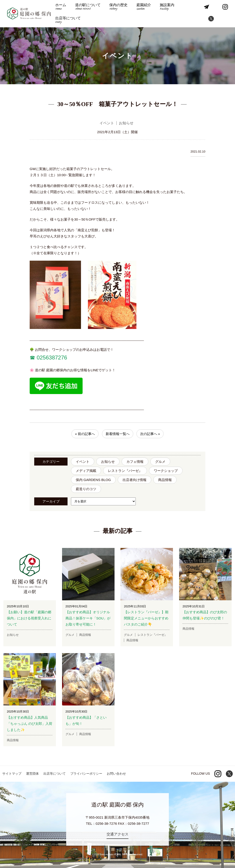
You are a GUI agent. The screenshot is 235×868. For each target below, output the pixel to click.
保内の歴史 (118, 7)
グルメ (160, 462)
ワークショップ (166, 471)
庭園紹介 (144, 7)
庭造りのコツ (86, 489)
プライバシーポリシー (86, 774)
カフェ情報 (135, 462)
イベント (83, 462)
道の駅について (88, 7)
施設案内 (167, 7)
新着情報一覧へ (118, 434)
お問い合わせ (116, 774)
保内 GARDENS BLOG (93, 480)
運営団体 (32, 774)
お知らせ (108, 462)
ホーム (61, 7)
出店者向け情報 (134, 480)
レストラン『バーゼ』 (125, 471)
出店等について (68, 20)
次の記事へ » (150, 434)
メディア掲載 (86, 471)
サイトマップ (12, 774)
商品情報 (165, 480)
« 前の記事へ (85, 434)
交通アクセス (117, 834)
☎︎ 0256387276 (48, 358)
